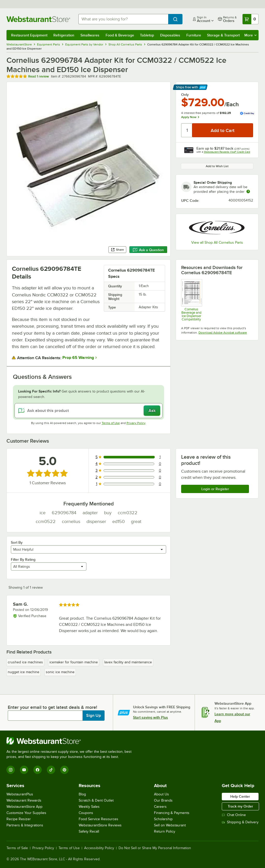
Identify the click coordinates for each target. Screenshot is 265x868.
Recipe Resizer (19, 819)
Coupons (86, 813)
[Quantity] (187, 130)
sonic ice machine (60, 672)
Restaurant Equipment (29, 35)
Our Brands (163, 800)
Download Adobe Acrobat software (223, 333)
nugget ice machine (24, 672)
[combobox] (123, 19)
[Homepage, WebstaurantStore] (38, 19)
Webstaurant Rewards (24, 800)
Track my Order (240, 806)
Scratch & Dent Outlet (96, 800)
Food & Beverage (120, 35)
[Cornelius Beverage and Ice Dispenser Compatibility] (191, 300)
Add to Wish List (217, 166)
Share (117, 250)
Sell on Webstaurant (170, 825)
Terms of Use (111, 423)
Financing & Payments (172, 813)
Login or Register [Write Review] (215, 489)
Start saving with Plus (150, 717)
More (250, 35)
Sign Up (94, 716)
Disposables (170, 35)
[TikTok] (51, 770)
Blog (82, 794)
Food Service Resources (98, 819)
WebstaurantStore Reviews (100, 825)
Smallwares (90, 35)
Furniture (194, 35)
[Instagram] (11, 770)
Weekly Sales (89, 807)
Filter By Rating (23, 559)
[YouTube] (24, 770)
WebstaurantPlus (20, 794)
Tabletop (147, 35)
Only (185, 95)
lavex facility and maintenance (128, 662)
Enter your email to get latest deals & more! (52, 707)
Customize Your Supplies (26, 813)
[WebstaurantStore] (71, 741)
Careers (160, 807)
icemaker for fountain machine (74, 662)
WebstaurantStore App (24, 807)
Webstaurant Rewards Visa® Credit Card (227, 152)
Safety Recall (89, 831)
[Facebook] (38, 770)
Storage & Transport (223, 35)
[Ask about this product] (89, 411)
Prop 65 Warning (78, 358)
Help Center (240, 796)
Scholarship (163, 819)
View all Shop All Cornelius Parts (217, 243)
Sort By (17, 542)
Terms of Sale (17, 848)
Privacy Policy (136, 423)
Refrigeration (64, 35)
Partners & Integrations (25, 825)
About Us (161, 794)
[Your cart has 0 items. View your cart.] (251, 19)
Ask (152, 411)
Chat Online (234, 815)
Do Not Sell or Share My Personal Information (155, 848)
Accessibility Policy (99, 848)
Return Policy (165, 831)
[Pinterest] (64, 770)
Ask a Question (148, 250)
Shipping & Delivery (240, 822)
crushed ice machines (25, 662)
